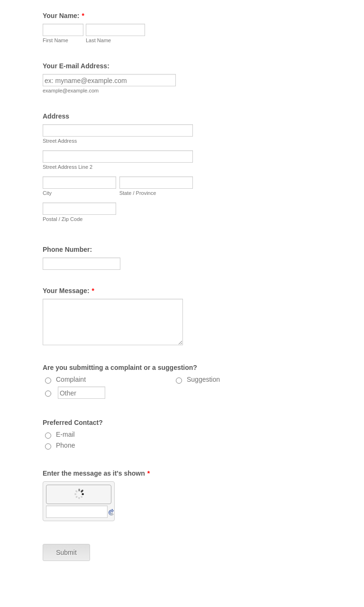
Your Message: (68, 291)
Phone (65, 445)
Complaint (71, 379)
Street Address (60, 141)
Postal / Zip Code (63, 219)
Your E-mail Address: (76, 66)
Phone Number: (67, 249)
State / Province (138, 193)
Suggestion (203, 379)
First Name (55, 40)
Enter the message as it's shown (96, 473)
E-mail (65, 434)
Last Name (98, 40)
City (47, 193)
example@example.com (71, 91)
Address (56, 116)
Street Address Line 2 (68, 167)
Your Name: (64, 16)
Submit (66, 552)
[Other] (48, 394)
